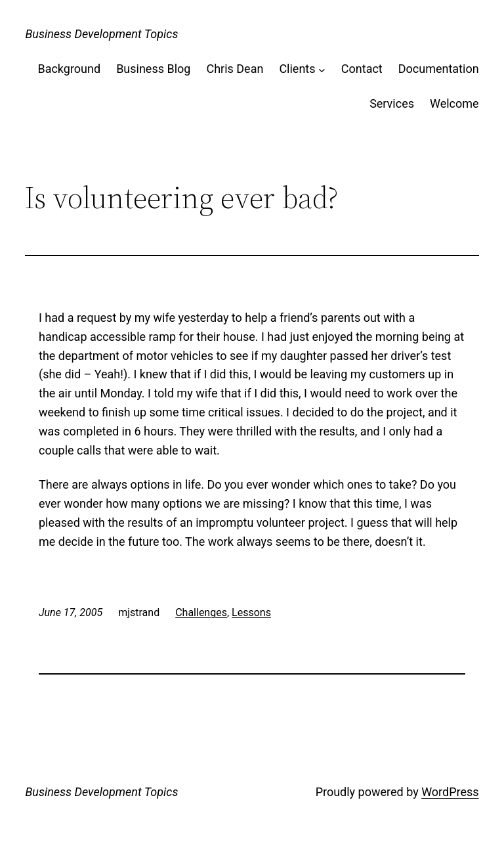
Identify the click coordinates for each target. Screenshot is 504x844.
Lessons (251, 612)
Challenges (201, 612)
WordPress (450, 792)
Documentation (439, 69)
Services (392, 103)
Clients (297, 69)
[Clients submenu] (322, 69)
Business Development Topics (101, 34)
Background (69, 69)
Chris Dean (235, 69)
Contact (362, 69)
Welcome (454, 103)
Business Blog (153, 69)
